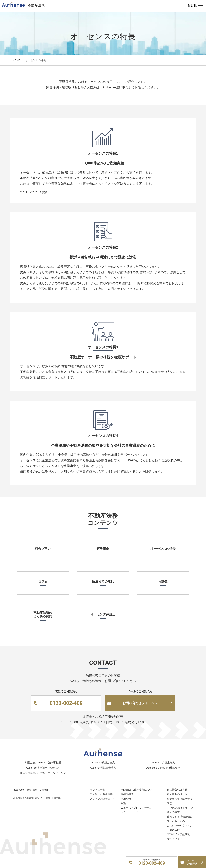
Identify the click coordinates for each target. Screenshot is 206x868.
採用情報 (126, 799)
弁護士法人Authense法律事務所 (43, 763)
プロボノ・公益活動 (179, 834)
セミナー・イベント (132, 812)
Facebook (18, 790)
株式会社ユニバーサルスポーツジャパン (43, 773)
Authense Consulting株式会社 (163, 768)
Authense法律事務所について (138, 790)
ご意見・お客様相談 (101, 794)
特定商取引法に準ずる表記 (180, 801)
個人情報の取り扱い (179, 794)
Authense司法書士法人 (103, 768)
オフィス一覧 (98, 790)
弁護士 (125, 803)
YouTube (32, 790)
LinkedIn (45, 790)
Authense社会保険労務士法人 (43, 768)
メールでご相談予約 (192, 862)
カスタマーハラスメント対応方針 (180, 828)
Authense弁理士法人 (163, 763)
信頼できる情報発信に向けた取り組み (180, 819)
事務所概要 (127, 794)
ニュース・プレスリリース (136, 808)
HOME (16, 60)
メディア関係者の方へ (103, 799)
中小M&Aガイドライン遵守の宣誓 (180, 810)
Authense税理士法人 (103, 763)
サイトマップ (175, 839)
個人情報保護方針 (177, 790)
